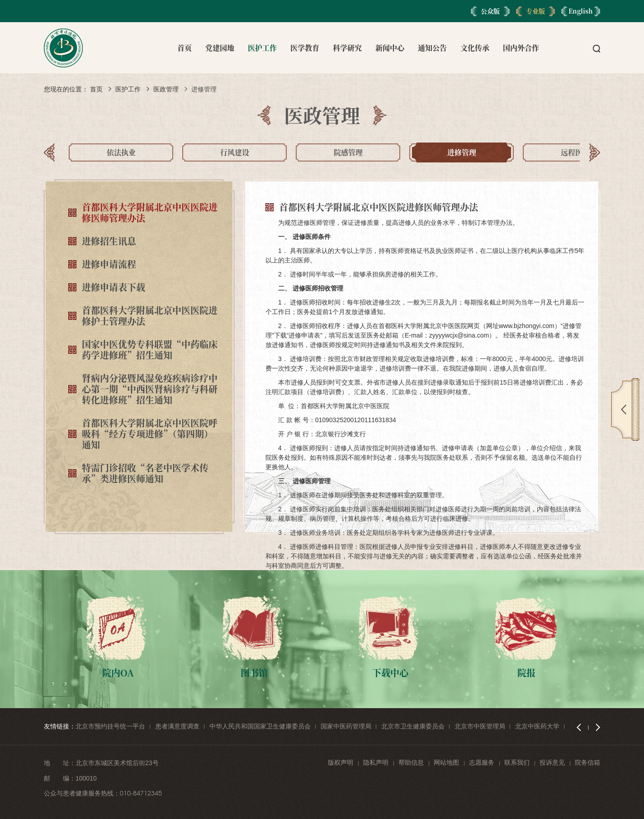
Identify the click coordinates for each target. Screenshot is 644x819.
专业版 (535, 11)
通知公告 (432, 48)
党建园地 (220, 48)
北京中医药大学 (537, 726)
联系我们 (517, 762)
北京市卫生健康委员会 (413, 726)
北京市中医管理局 (480, 726)
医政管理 (166, 89)
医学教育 (305, 48)
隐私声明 (376, 762)
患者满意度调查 (177, 726)
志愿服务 (482, 762)
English (581, 11)
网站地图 (446, 762)
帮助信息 (411, 762)
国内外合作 (521, 48)
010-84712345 (141, 793)
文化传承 (475, 48)
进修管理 (204, 89)
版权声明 (341, 762)
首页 (185, 48)
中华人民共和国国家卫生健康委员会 (260, 726)
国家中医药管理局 (346, 726)
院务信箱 (587, 762)
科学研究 (347, 48)
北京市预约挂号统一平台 (110, 726)
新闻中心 (390, 48)
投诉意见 (552, 762)
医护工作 (262, 48)
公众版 (490, 11)
